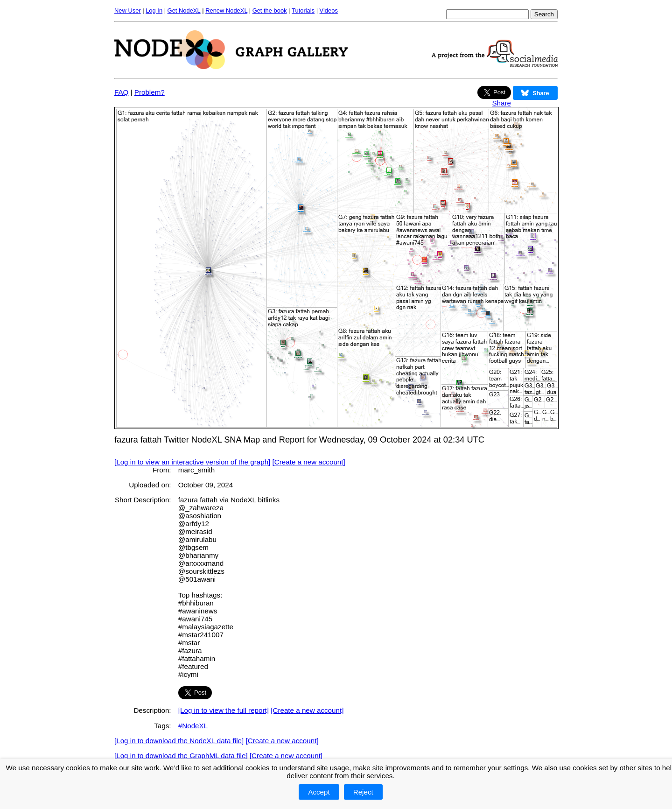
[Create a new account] (309, 462)
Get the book (270, 11)
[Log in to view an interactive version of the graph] (192, 462)
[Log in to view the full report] (224, 710)
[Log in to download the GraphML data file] (181, 756)
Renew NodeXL (226, 11)
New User (128, 11)
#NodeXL (193, 726)
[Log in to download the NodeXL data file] (179, 741)
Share (501, 103)
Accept (319, 792)
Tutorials (303, 11)
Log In (154, 11)
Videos (329, 11)
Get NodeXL (184, 11)
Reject (363, 792)
